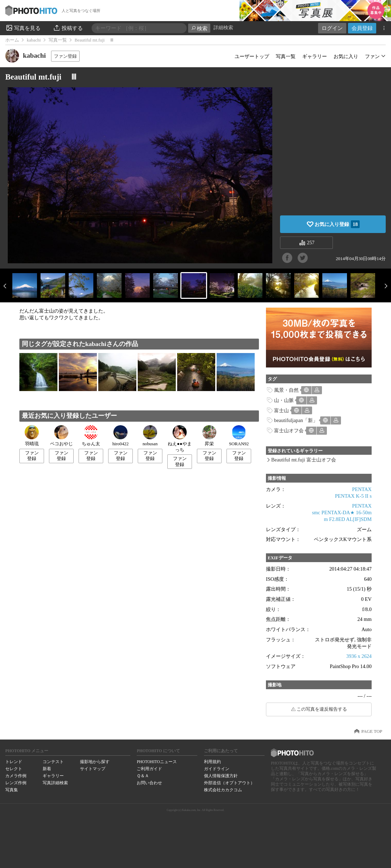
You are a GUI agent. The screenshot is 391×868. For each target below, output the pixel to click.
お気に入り (346, 56)
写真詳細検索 (55, 783)
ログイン (332, 28)
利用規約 (212, 762)
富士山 (281, 410)
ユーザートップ (252, 56)
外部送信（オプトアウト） (229, 783)
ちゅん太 (91, 436)
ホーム (12, 40)
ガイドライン (217, 769)
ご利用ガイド (149, 769)
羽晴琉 (32, 436)
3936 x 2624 (359, 656)
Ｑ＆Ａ (143, 776)
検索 (199, 28)
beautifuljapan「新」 (296, 420)
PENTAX (362, 489)
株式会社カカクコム (223, 790)
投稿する (68, 28)
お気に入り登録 (337, 224)
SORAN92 (239, 436)
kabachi (34, 40)
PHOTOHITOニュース (157, 762)
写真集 (12, 790)
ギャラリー (315, 56)
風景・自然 (286, 390)
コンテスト (53, 762)
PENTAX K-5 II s (353, 496)
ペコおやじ (61, 436)
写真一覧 (58, 40)
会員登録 (362, 28)
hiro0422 (120, 436)
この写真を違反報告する (322, 709)
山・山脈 (284, 400)
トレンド (14, 762)
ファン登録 (65, 56)
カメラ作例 (16, 776)
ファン (372, 56)
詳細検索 (223, 28)
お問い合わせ (149, 783)
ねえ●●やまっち (179, 439)
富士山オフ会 (289, 430)
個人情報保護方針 (221, 776)
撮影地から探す (95, 762)
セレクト (14, 769)
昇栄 (209, 436)
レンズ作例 (16, 783)
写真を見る (23, 28)
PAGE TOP (372, 731)
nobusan (150, 436)
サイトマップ (93, 769)
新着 (47, 769)
